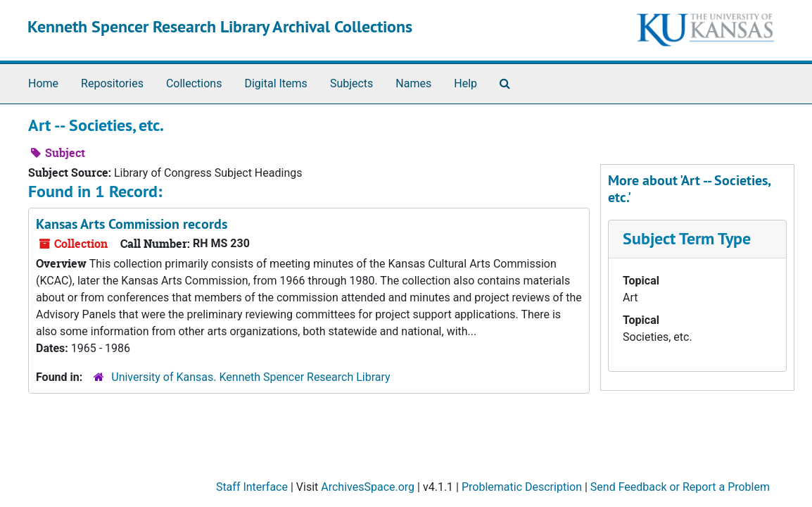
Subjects (351, 83)
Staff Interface (252, 487)
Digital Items (275, 83)
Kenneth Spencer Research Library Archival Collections (220, 26)
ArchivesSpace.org (368, 487)
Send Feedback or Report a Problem (680, 487)
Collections (194, 83)
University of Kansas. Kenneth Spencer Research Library (250, 377)
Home (43, 83)
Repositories (112, 83)
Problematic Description (522, 487)
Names (413, 83)
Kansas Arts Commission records (132, 224)
